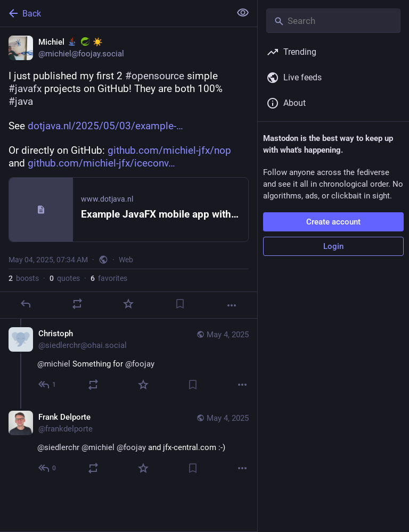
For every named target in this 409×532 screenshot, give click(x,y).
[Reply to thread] (48, 385)
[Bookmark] (180, 304)
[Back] (114, 13)
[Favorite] (128, 304)
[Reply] (26, 304)
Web (126, 260)
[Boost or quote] (77, 304)
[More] (232, 305)
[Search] (333, 21)
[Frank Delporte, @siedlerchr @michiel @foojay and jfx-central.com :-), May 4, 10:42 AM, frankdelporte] (129, 444)
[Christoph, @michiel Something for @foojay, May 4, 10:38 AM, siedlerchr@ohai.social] (129, 360)
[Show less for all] (243, 13)
